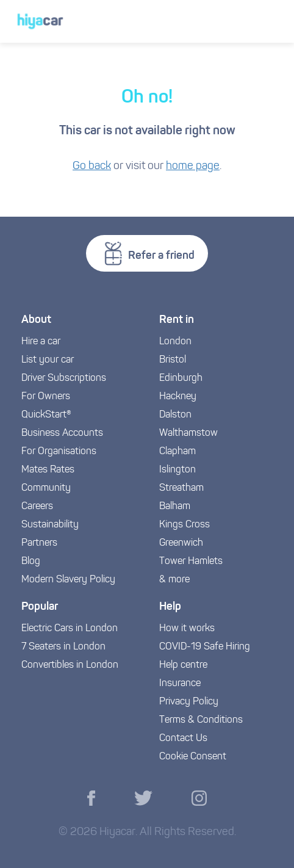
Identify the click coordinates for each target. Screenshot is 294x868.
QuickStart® (46, 415)
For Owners (46, 397)
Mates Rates (48, 470)
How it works (187, 629)
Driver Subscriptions (64, 378)
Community (46, 488)
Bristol (173, 360)
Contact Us (183, 739)
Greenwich (181, 543)
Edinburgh (181, 378)
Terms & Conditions (201, 720)
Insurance (180, 684)
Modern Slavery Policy (68, 580)
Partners (39, 543)
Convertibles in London (70, 665)
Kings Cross (185, 525)
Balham (175, 507)
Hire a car (41, 342)
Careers (37, 507)
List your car (48, 360)
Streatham (181, 488)
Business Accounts (62, 433)
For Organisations (59, 452)
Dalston (175, 415)
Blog (31, 562)
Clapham (177, 452)
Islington (177, 470)
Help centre (183, 665)
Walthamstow (188, 433)
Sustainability (50, 525)
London (175, 342)
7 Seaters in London (63, 647)
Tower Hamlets (191, 562)
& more (174, 580)
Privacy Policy (189, 702)
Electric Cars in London (70, 629)
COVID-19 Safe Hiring (205, 647)
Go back (92, 166)
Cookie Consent (193, 757)
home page (193, 166)
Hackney (178, 397)
